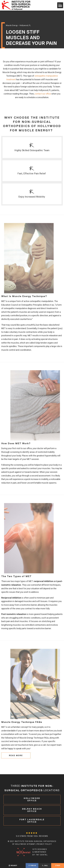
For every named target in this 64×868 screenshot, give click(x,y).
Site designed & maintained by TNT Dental (32, 852)
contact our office (43, 94)
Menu (60, 5)
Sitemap (31, 844)
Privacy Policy (44, 844)
